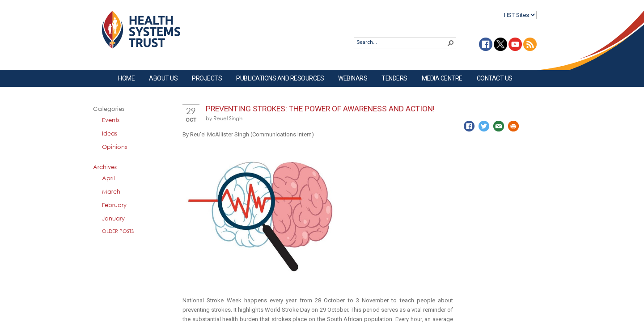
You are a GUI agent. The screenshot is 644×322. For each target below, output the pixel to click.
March (111, 191)
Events (111, 120)
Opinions (114, 147)
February (114, 205)
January (113, 218)
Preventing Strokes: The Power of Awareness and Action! (320, 109)
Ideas (110, 133)
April (108, 178)
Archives (105, 167)
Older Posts (118, 231)
